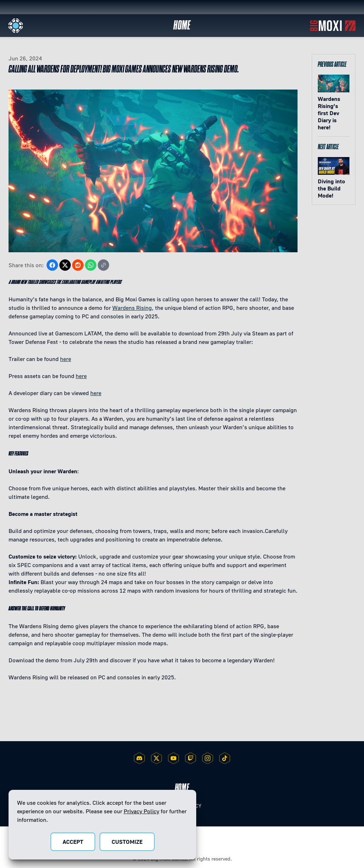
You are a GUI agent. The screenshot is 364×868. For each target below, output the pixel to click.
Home (182, 25)
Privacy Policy (141, 811)
